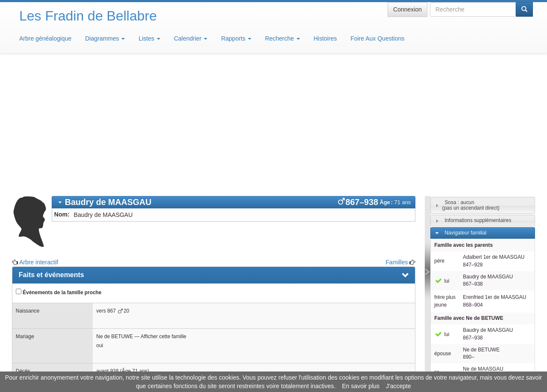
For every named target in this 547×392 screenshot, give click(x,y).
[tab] (234, 77)
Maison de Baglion (311, 366)
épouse (443, 228)
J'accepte (398, 386)
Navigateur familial (465, 107)
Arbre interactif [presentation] (43, 294)
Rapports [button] (236, 38)
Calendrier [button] (191, 38)
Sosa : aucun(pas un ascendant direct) (471, 80)
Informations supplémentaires (478, 95)
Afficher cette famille (163, 211)
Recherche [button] (282, 38)
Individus (454, 277)
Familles (397, 137)
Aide (276, 366)
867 (112, 185)
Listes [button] (149, 38)
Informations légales (238, 366)
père (439, 135)
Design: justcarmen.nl (508, 343)
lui (442, 155)
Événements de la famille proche (59, 167)
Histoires (325, 38)
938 (115, 246)
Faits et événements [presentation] (51, 149)
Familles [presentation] (32, 274)
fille (438, 247)
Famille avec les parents (463, 120)
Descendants (459, 264)
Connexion (407, 9)
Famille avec (469, 193)
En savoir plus (361, 386)
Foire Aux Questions (377, 38)
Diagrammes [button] (105, 38)
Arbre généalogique (45, 38)
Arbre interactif (39, 137)
